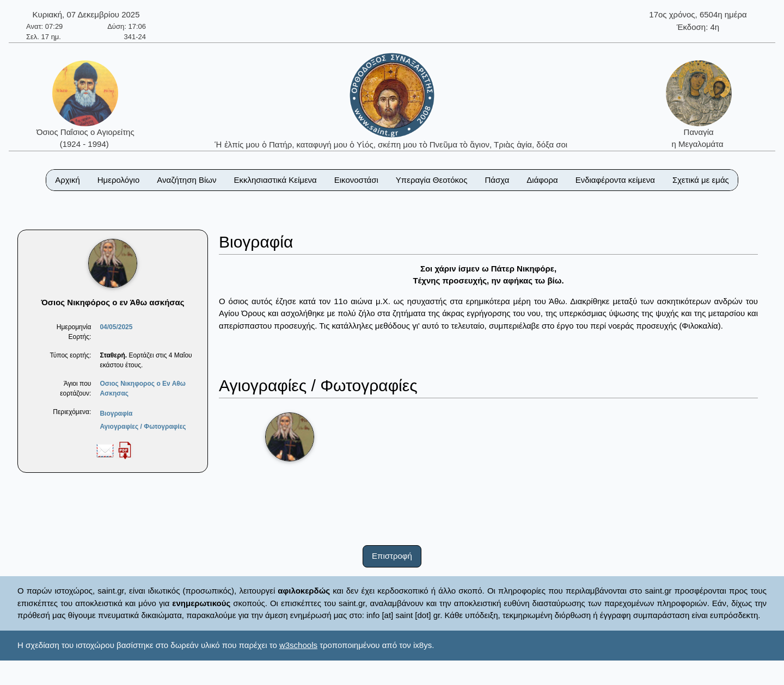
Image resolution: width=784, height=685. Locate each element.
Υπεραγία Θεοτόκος (432, 180)
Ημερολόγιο (119, 180)
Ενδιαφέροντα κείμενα (615, 180)
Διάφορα (542, 180)
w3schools (298, 645)
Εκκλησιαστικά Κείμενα (275, 180)
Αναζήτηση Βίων (186, 180)
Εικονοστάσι (356, 180)
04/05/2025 (116, 327)
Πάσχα (497, 180)
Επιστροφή (392, 556)
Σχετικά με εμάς (701, 180)
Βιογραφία (116, 414)
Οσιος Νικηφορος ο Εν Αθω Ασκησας (143, 388)
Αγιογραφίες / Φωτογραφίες (143, 427)
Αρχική (68, 180)
